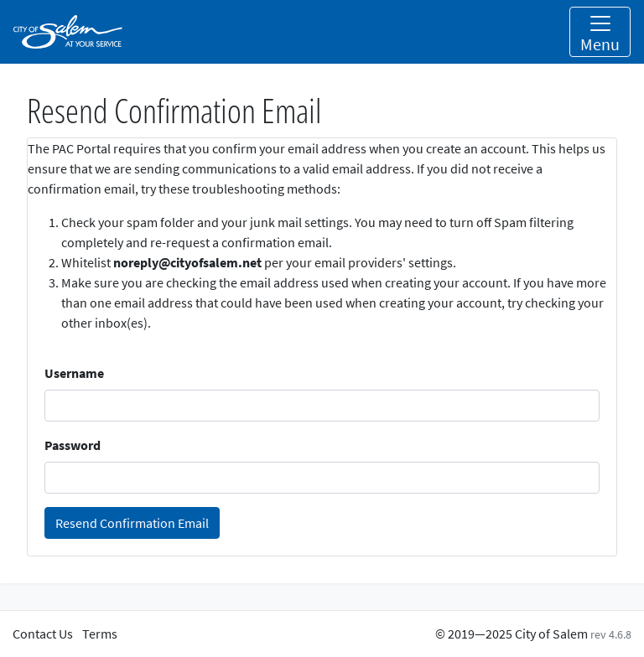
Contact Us (43, 634)
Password (73, 445)
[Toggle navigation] (600, 32)
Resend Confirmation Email (132, 523)
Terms (100, 634)
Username (74, 373)
